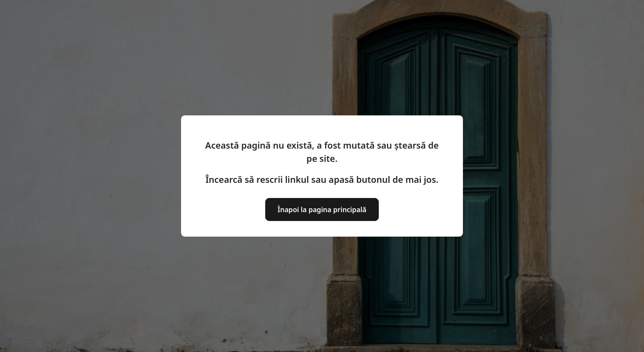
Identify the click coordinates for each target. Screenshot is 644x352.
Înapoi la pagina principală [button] (322, 209)
